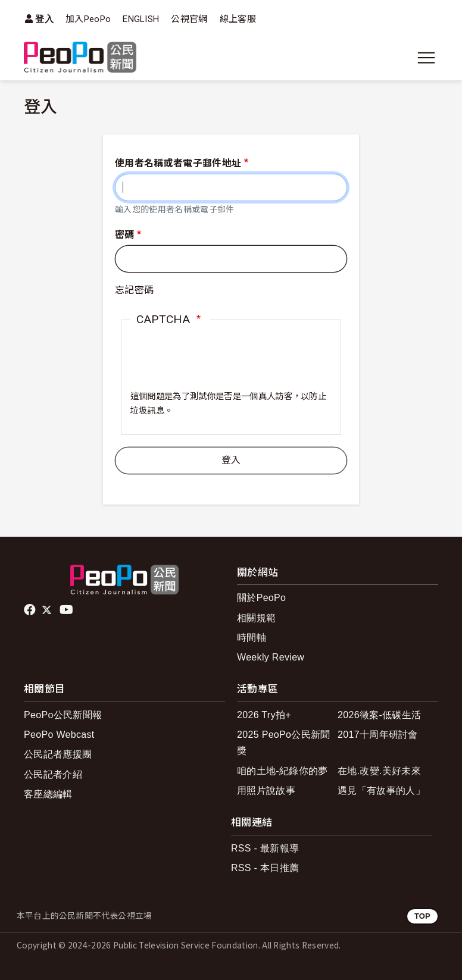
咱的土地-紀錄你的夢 (282, 771)
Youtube (67, 610)
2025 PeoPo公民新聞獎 (284, 743)
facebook (31, 610)
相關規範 (256, 618)
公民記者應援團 (58, 754)
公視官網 (189, 19)
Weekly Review (271, 657)
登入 (44, 19)
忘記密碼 (134, 290)
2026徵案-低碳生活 (379, 715)
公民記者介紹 (53, 774)
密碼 (125, 235)
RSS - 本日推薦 (265, 868)
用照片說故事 (266, 790)
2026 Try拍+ (264, 715)
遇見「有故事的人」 (381, 790)
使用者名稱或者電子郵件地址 (178, 163)
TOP (422, 916)
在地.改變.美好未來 (379, 771)
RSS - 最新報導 (265, 848)
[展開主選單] (426, 58)
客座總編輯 (48, 794)
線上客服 (238, 19)
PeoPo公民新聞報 (63, 715)
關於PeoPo (261, 598)
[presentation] (221, 367)
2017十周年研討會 (378, 735)
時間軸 (252, 638)
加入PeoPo (88, 19)
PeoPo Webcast (59, 735)
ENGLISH (141, 19)
